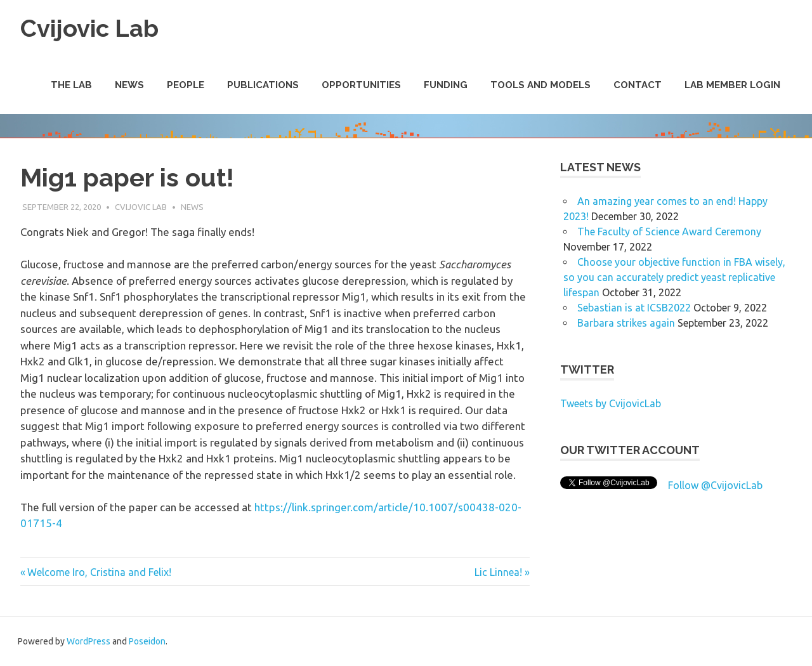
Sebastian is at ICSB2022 (634, 308)
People (186, 85)
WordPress (88, 641)
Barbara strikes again (626, 323)
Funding (446, 85)
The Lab (71, 85)
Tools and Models (540, 85)
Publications (263, 85)
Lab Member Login (732, 85)
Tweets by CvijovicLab (611, 403)
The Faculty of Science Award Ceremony (669, 232)
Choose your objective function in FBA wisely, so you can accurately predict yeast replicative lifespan (674, 277)
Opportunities (361, 85)
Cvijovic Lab (89, 28)
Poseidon (147, 641)
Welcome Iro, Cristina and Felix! (99, 572)
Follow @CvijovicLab (715, 485)
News (129, 85)
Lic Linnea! (498, 572)
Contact (638, 85)
